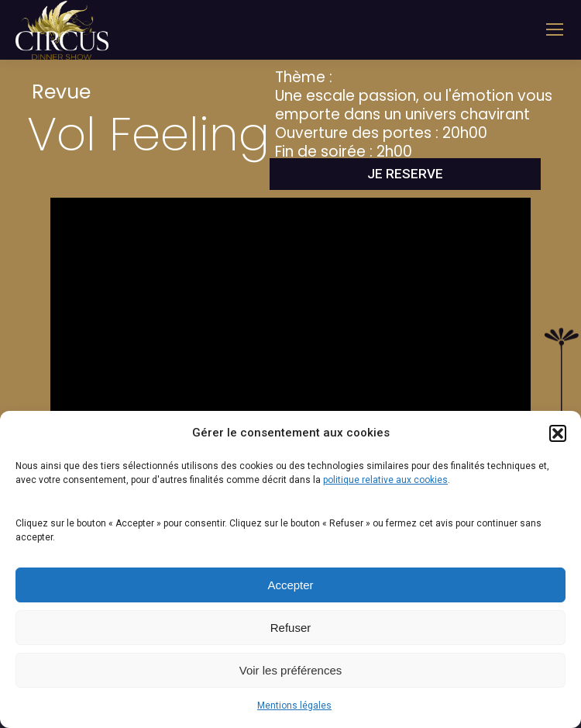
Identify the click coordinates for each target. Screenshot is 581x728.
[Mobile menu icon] (555, 29)
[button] (558, 433)
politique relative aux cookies (385, 480)
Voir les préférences (291, 670)
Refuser (291, 628)
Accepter (290, 585)
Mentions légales (294, 706)
